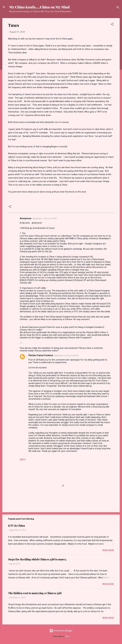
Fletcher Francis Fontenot (41, 355)
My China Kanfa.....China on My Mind (39, 7)
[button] (112, 25)
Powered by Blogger (61, 631)
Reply (23, 460)
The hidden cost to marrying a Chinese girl (35, 593)
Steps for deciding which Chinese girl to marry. (37, 559)
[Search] (118, 8)
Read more (108, 550)
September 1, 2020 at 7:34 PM (45, 219)
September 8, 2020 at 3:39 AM (66, 355)
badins (67, 636)
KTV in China (16, 526)
